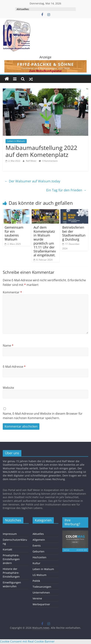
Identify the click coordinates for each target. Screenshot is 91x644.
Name (8, 345)
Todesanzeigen (42, 587)
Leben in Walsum (16, 141)
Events (37, 546)
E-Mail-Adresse (14, 367)
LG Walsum (40, 575)
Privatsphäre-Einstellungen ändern (11, 559)
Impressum (10, 534)
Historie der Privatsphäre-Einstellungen (11, 573)
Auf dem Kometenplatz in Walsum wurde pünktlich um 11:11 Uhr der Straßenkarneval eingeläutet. (45, 241)
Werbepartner (41, 604)
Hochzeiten (40, 557)
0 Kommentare (48, 161)
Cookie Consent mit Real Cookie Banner (27, 641)
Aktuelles (38, 534)
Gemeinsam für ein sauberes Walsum (14, 233)
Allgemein (39, 540)
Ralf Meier (31, 161)
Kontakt (7, 549)
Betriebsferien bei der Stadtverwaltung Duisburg (74, 233)
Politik (36, 581)
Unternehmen (41, 593)
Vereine (37, 598)
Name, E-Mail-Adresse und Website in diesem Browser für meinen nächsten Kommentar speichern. (43, 416)
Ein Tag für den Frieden (66, 190)
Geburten (38, 551)
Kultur (36, 563)
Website (8, 388)
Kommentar (12, 292)
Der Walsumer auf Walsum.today (32, 181)
